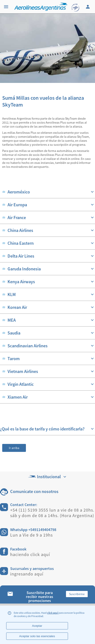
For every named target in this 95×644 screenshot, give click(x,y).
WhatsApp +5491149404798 (33, 530)
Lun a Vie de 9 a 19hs (31, 535)
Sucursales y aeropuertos (32, 569)
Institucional (48, 477)
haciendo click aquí (30, 554)
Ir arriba (14, 448)
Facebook (18, 549)
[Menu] (7, 7)
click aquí (53, 613)
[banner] (47, 48)
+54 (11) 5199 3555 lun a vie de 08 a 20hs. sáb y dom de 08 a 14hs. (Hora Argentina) (52, 513)
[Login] (88, 7)
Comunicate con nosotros (34, 491)
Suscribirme (77, 594)
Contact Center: (24, 505)
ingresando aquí (27, 574)
